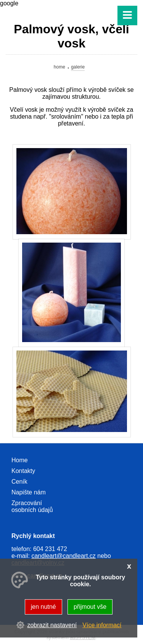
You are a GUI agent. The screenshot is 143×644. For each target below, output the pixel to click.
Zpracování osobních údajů (32, 506)
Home (59, 67)
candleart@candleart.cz (63, 556)
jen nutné (43, 607)
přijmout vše (90, 607)
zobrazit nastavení (52, 625)
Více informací (102, 625)
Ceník (19, 482)
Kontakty (23, 471)
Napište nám (29, 492)
